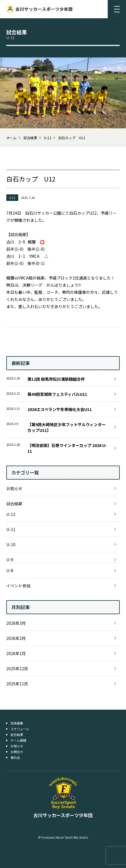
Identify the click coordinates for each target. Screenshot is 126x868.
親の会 (15, 757)
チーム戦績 (18, 740)
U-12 (11, 514)
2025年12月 (17, 669)
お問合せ (17, 752)
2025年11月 (17, 684)
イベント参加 (18, 586)
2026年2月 (16, 638)
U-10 (11, 544)
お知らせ (14, 488)
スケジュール (20, 729)
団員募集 (17, 723)
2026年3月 (16, 623)
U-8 (10, 570)
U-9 (10, 560)
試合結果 (14, 504)
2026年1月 (16, 653)
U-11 (11, 529)
